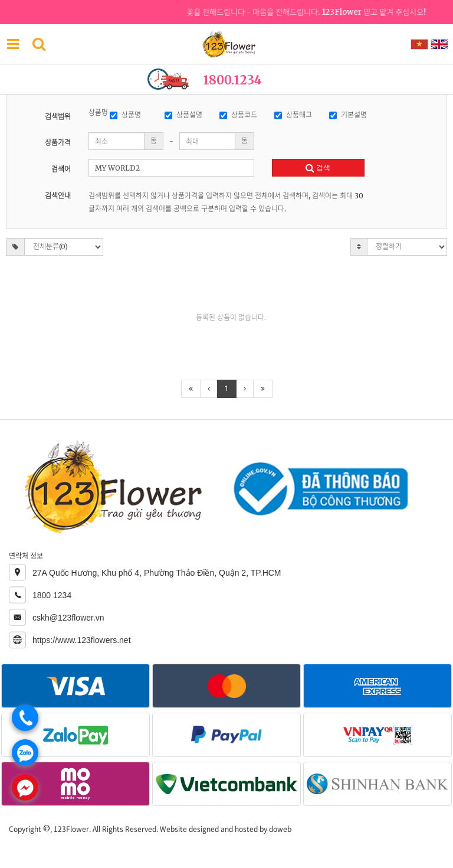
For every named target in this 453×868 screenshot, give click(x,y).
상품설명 (183, 115)
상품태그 (293, 115)
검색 (318, 168)
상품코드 (238, 115)
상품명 (125, 115)
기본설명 (348, 115)
